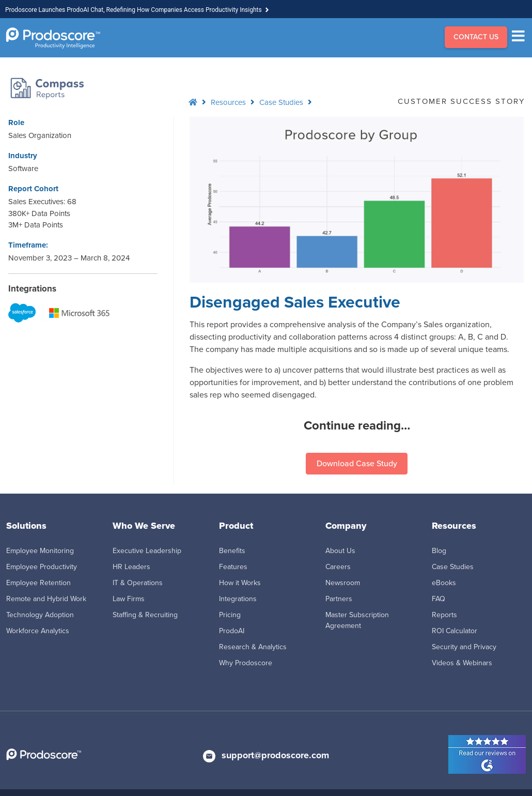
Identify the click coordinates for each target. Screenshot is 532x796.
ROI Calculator (455, 631)
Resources (228, 102)
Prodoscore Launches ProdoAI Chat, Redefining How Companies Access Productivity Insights (134, 10)
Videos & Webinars (462, 663)
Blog (439, 551)
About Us (340, 551)
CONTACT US (476, 37)
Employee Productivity (42, 567)
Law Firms (129, 599)
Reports (444, 615)
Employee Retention (38, 583)
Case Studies (281, 102)
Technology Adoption (40, 615)
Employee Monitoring (40, 551)
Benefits (232, 551)
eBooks (444, 583)
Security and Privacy (464, 647)
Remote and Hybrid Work (46, 599)
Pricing (230, 615)
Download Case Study (357, 463)
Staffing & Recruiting (145, 615)
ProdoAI (232, 631)
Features (233, 567)
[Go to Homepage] (53, 38)
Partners (339, 599)
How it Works (240, 583)
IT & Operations (138, 583)
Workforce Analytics (38, 631)
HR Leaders (131, 567)
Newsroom (343, 583)
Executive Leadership (147, 551)
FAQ (439, 599)
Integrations (238, 599)
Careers (338, 567)
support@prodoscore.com (275, 755)
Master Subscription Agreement (357, 620)
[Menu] (521, 38)
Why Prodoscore (246, 663)
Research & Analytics (253, 647)
